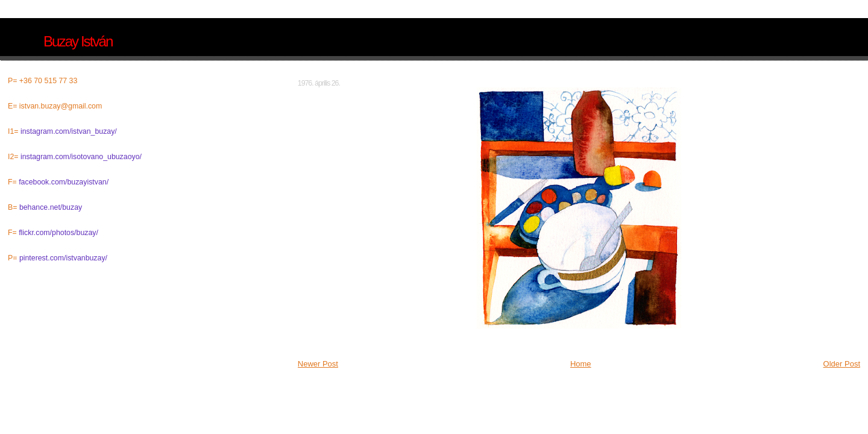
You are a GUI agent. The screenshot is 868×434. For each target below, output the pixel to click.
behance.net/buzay (51, 207)
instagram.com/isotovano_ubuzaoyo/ (81, 157)
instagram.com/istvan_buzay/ (69, 131)
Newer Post (318, 364)
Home (581, 364)
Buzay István (78, 41)
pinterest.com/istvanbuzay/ (63, 258)
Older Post (842, 364)
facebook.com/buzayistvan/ (64, 182)
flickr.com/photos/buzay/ (58, 233)
